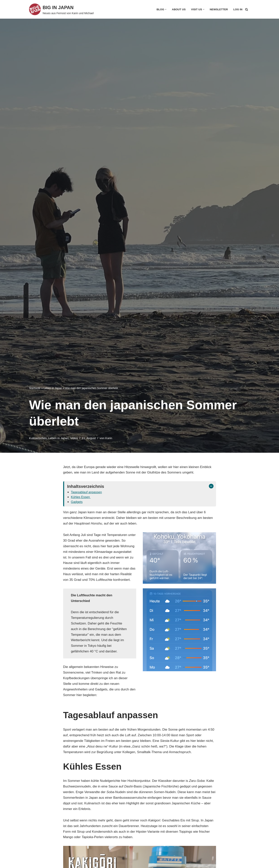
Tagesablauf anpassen (86, 492)
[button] (166, 9)
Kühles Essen (81, 497)
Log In (238, 9)
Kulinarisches (38, 438)
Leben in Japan (53, 388)
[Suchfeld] (247, 9)
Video (74, 438)
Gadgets (77, 502)
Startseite (35, 388)
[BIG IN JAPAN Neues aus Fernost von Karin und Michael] (61, 9)
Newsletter (219, 9)
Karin (109, 438)
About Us (179, 9)
